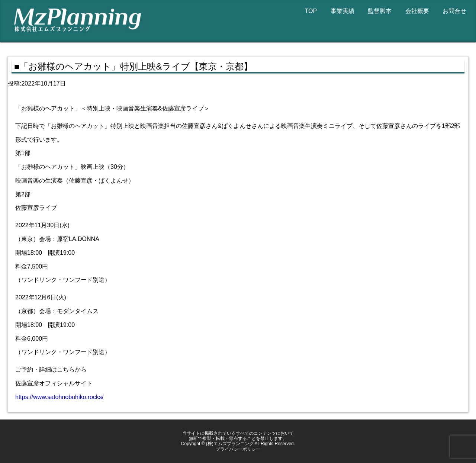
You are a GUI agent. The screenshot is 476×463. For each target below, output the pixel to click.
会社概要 (417, 11)
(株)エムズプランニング (230, 444)
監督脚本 (380, 11)
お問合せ (454, 11)
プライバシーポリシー (238, 449)
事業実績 (342, 11)
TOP (311, 11)
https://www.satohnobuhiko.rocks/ (59, 397)
